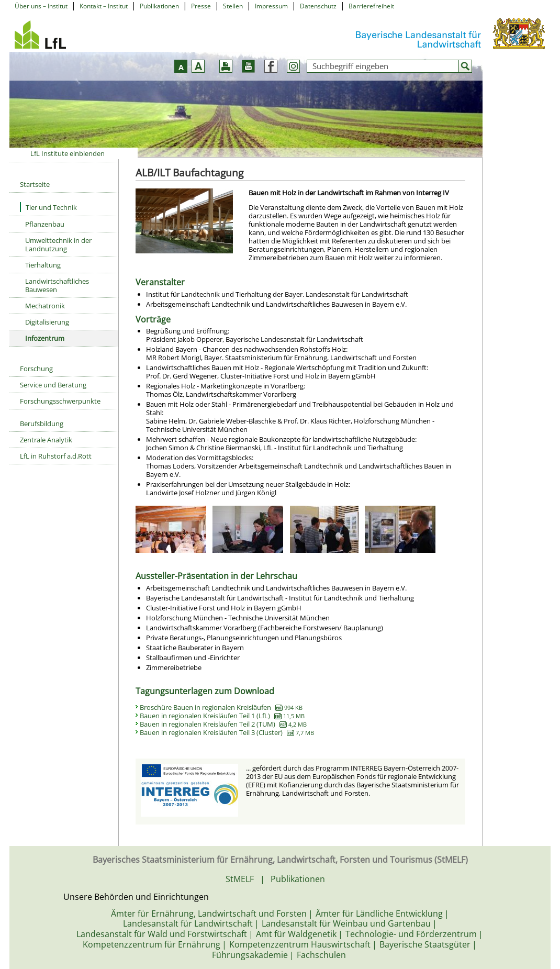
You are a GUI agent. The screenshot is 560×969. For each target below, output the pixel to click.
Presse (201, 6)
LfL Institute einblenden (68, 153)
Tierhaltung (43, 265)
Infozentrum (45, 338)
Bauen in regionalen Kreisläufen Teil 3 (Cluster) (227, 732)
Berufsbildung (42, 424)
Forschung (36, 369)
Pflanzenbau (45, 224)
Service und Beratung (53, 385)
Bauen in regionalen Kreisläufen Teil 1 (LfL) (222, 716)
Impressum (271, 6)
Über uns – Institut (41, 6)
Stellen (233, 6)
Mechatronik (45, 306)
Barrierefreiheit (371, 6)
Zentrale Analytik (46, 440)
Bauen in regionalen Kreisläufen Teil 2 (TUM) (223, 724)
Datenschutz (318, 6)
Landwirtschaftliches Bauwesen (57, 285)
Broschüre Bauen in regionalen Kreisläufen (221, 707)
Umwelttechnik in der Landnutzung (58, 244)
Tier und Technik (48, 207)
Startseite (35, 184)
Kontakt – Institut (104, 6)
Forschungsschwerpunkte (60, 401)
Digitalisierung (47, 322)
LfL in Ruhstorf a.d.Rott (56, 456)
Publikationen (159, 6)
